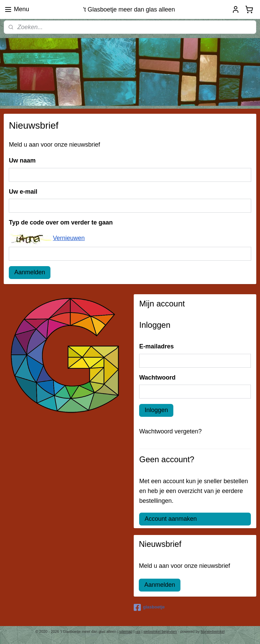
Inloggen (156, 410)
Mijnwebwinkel (212, 631)
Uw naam (22, 161)
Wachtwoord (157, 378)
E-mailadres (156, 346)
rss (138, 631)
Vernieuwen (69, 238)
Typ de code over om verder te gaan (61, 223)
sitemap (126, 631)
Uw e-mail (23, 192)
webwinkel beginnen (160, 631)
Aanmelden (30, 272)
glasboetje (149, 607)
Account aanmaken (171, 519)
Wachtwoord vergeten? (170, 431)
